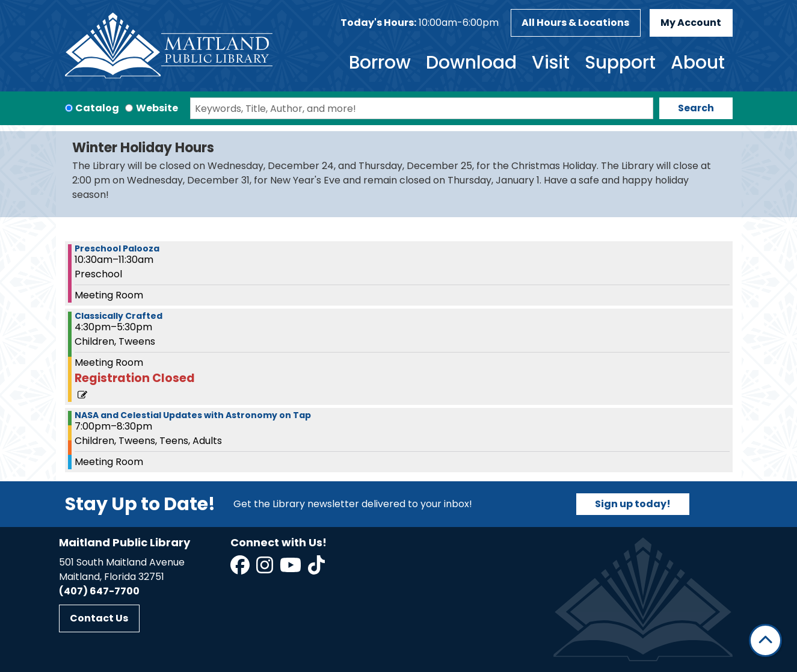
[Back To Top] (765, 640)
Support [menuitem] (620, 63)
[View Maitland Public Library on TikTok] (316, 569)
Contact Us (99, 618)
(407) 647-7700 (99, 591)
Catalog (97, 108)
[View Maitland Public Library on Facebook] (241, 569)
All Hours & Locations (575, 23)
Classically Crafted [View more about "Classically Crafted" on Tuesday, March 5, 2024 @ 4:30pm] (118, 316)
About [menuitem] (698, 63)
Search (696, 108)
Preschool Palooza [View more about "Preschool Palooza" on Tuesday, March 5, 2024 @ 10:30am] (117, 248)
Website (157, 108)
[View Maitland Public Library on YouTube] (291, 569)
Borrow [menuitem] (380, 63)
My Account (691, 23)
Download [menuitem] (471, 63)
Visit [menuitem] (551, 63)
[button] (420, 23)
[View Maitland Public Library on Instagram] (266, 569)
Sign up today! (633, 504)
